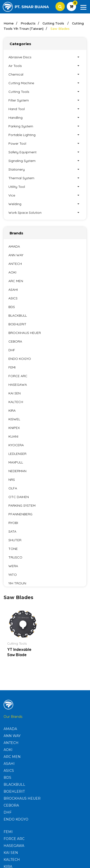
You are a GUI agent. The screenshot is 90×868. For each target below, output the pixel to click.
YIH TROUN (17, 583)
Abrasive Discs (45, 57)
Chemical (45, 74)
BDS (12, 307)
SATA (12, 531)
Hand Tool (45, 109)
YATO (13, 575)
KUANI (13, 436)
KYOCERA (16, 445)
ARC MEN (16, 281)
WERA (13, 566)
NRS (12, 480)
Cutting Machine (45, 83)
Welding (45, 204)
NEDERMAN (17, 471)
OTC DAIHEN (19, 497)
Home (9, 23)
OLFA (13, 488)
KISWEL (14, 419)
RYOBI (13, 523)
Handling (45, 118)
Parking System (45, 126)
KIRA (12, 410)
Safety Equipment (45, 152)
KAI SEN (15, 393)
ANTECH (15, 264)
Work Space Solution (45, 213)
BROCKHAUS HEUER (25, 333)
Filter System (45, 100)
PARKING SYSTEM (22, 505)
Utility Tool (45, 187)
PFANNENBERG (20, 514)
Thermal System (45, 178)
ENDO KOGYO (20, 359)
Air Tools (45, 66)
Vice (45, 195)
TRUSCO (15, 557)
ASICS (13, 298)
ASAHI (13, 290)
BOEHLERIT (17, 324)
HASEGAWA (18, 385)
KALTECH (16, 402)
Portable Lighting (45, 135)
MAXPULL (16, 462)
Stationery (45, 169)
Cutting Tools (54, 23)
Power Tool (45, 143)
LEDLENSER (17, 454)
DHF (12, 350)
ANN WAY (16, 255)
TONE (13, 549)
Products (28, 23)
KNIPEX (14, 428)
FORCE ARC (18, 376)
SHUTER (15, 540)
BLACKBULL (18, 315)
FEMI (12, 367)
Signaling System (45, 161)
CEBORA (15, 341)
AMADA (14, 246)
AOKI (12, 272)
